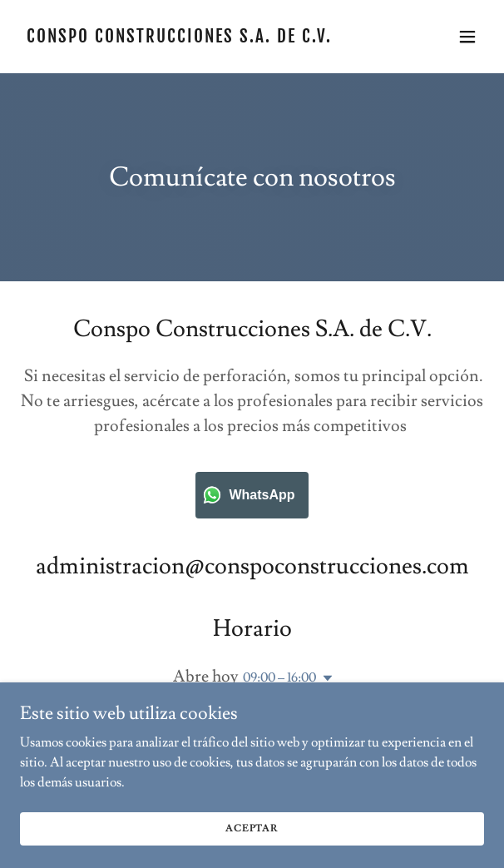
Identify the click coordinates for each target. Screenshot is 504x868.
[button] (467, 37)
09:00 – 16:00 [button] (279, 677)
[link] (183, 38)
